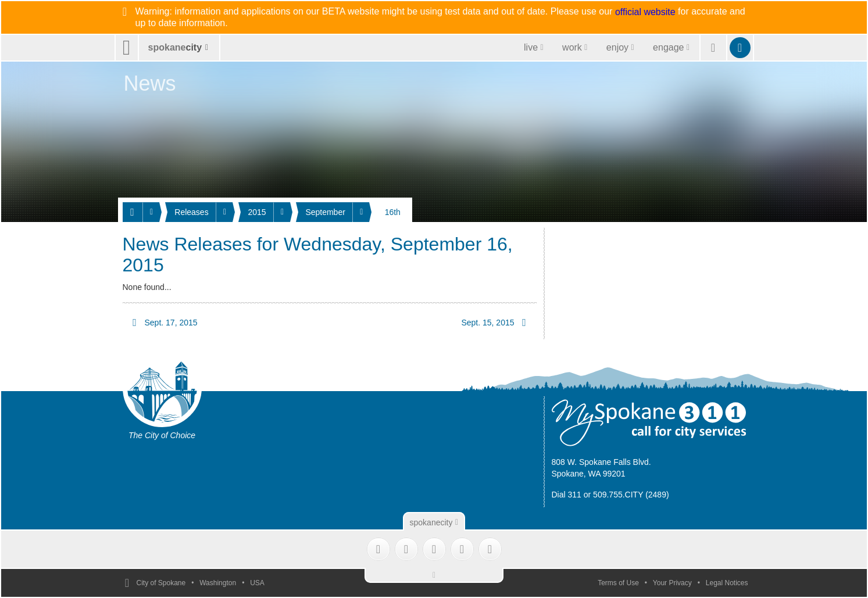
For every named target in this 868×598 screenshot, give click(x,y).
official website (645, 12)
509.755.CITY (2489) (631, 495)
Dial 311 (567, 495)
